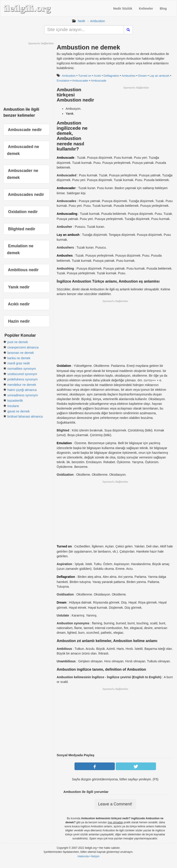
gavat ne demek (19, 411)
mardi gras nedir (19, 363)
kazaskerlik (15, 401)
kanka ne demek (19, 358)
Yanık (69, 114)
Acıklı (97, 76)
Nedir (82, 21)
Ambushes (129, 76)
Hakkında (83, 856)
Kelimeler (146, 8)
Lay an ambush (159, 76)
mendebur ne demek (22, 385)
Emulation (64, 443)
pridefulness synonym (22, 379)
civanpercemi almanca (23, 347)
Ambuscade (99, 81)
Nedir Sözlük (123, 8)
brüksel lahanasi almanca (25, 416)
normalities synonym (22, 369)
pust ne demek (18, 342)
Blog (163, 8)
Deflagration (111, 76)
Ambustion (98, 21)
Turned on (85, 76)
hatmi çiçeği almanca (22, 390)
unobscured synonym (22, 374)
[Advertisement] (136, 121)
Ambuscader (80, 81)
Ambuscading (67, 214)
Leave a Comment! (115, 804)
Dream (142, 76)
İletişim (95, 856)
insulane (13, 406)
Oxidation (64, 366)
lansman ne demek (21, 353)
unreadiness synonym (23, 395)
